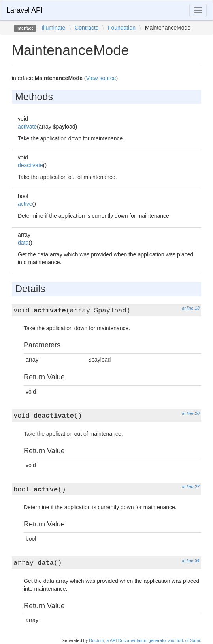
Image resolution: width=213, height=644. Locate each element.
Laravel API (25, 10)
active (25, 204)
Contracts (87, 28)
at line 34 (191, 560)
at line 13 (191, 308)
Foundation (122, 28)
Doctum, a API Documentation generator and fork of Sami (144, 640)
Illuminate (53, 28)
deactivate (30, 165)
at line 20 (191, 413)
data (23, 243)
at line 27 (191, 487)
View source (101, 78)
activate (27, 127)
